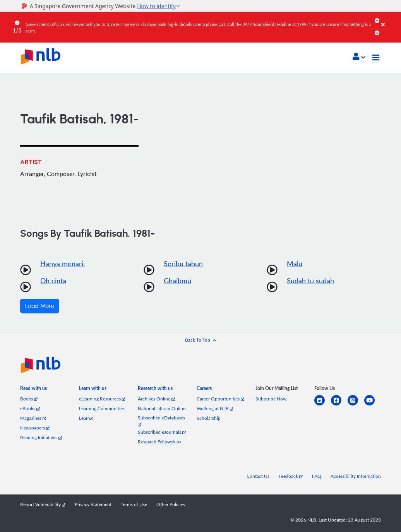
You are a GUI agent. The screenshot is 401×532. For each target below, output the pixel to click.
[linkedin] (323, 405)
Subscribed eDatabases (161, 421)
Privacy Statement (93, 504)
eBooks (30, 408)
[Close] (390, 19)
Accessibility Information (356, 476)
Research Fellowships (159, 442)
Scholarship (209, 418)
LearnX (86, 418)
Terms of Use (134, 504)
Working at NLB (215, 408)
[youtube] (373, 405)
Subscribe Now (271, 399)
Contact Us (258, 476)
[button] (359, 57)
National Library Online (162, 408)
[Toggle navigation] (376, 58)
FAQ (317, 476)
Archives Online (156, 399)
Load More (40, 306)
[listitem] (33, 390)
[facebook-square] (339, 405)
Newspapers (35, 428)
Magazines (33, 418)
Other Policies (171, 504)
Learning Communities (102, 408)
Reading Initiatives (41, 437)
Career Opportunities (220, 399)
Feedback (291, 476)
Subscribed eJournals (162, 432)
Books (29, 399)
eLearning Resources (102, 399)
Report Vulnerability (43, 504)
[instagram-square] (356, 405)
